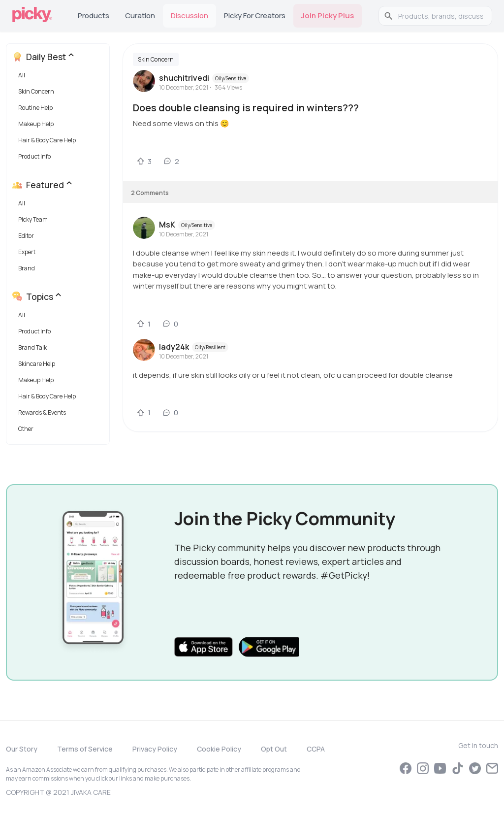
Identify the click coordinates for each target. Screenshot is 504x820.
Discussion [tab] (189, 16)
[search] (441, 16)
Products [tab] (94, 16)
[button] (60, 78)
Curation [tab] (140, 16)
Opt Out (274, 749)
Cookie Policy (219, 749)
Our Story (22, 749)
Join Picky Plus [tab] (328, 16)
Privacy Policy (155, 749)
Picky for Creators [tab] (255, 16)
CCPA (316, 749)
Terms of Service (85, 749)
